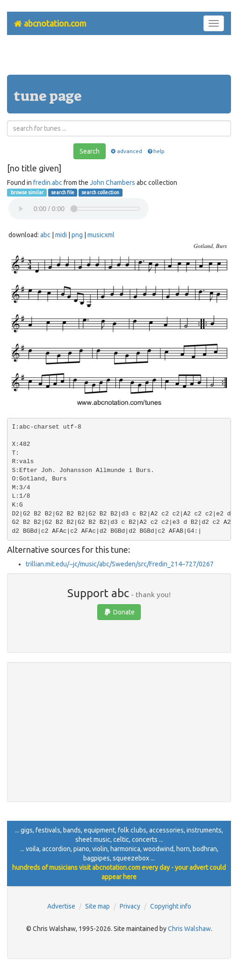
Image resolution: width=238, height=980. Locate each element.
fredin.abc (48, 183)
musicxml (101, 235)
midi (61, 235)
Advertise (61, 906)
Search (90, 151)
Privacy (130, 906)
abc (45, 235)
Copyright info (171, 906)
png (77, 235)
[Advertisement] (119, 58)
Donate (119, 612)
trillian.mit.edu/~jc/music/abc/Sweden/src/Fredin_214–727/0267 (120, 564)
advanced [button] (126, 151)
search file (63, 192)
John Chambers (112, 183)
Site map (97, 906)
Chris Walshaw (189, 929)
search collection (100, 192)
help (155, 151)
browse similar (27, 192)
